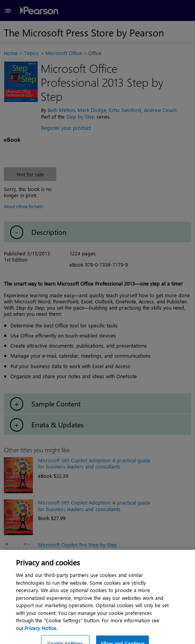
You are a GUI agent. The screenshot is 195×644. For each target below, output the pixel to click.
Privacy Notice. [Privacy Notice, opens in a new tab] (41, 633)
